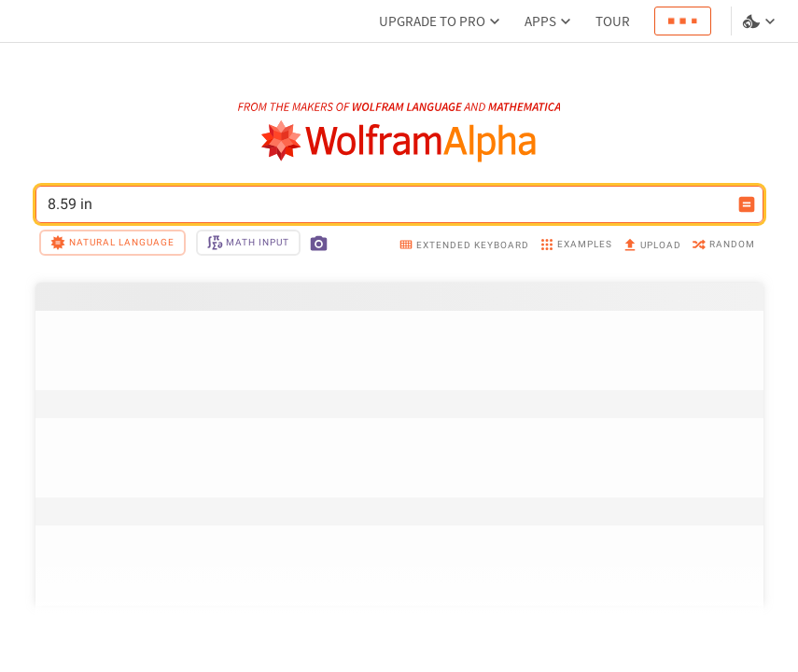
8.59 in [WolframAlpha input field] (387, 204)
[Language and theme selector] (761, 21)
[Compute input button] (747, 204)
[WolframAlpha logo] (399, 141)
